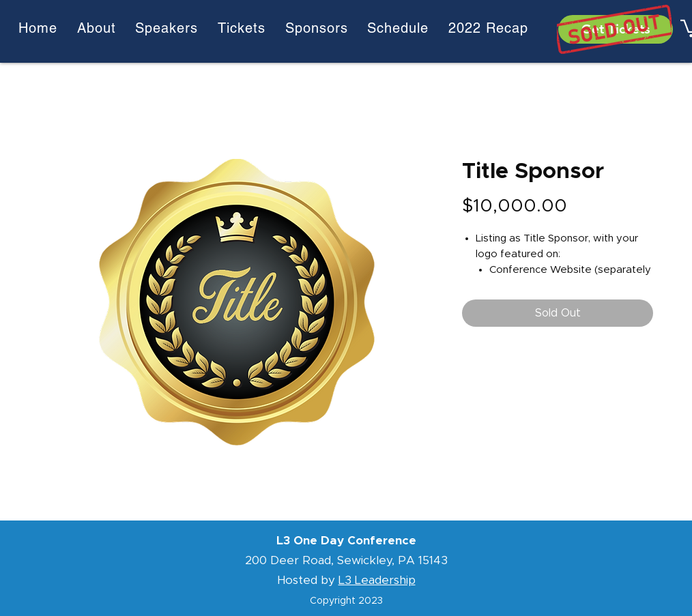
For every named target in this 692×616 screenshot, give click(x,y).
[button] (488, 28)
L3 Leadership (377, 580)
